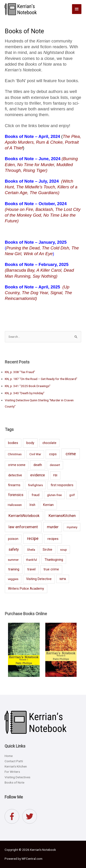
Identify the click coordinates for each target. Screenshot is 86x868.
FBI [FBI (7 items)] (55, 475)
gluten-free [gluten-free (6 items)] (54, 495)
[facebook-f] (13, 816)
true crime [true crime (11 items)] (51, 569)
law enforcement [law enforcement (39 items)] (23, 527)
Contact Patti (14, 761)
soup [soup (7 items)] (64, 550)
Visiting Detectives (17, 777)
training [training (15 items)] (14, 569)
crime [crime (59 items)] (71, 454)
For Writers (12, 772)
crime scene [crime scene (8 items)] (17, 465)
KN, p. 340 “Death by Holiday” (25, 393)
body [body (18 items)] (30, 443)
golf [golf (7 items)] (72, 495)
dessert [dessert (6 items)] (55, 465)
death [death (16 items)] (38, 465)
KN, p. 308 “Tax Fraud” (20, 372)
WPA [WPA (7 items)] (63, 579)
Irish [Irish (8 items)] (32, 505)
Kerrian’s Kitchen (16, 766)
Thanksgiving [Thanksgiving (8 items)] (54, 560)
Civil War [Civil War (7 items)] (35, 454)
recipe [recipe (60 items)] (33, 538)
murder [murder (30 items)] (53, 527)
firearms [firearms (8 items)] (14, 485)
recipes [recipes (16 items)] (53, 539)
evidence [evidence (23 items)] (38, 475)
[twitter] (31, 816)
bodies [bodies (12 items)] (13, 443)
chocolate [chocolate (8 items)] (49, 443)
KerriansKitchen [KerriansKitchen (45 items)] (62, 516)
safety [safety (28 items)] (14, 549)
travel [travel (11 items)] (31, 569)
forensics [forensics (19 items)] (16, 495)
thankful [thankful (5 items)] (32, 560)
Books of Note (14, 782)
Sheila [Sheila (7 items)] (31, 550)
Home (9, 756)
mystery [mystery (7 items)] (72, 527)
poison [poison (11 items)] (13, 539)
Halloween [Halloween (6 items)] (15, 505)
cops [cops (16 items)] (53, 454)
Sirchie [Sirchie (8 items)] (47, 550)
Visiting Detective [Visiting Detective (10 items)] (39, 579)
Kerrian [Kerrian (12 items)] (48, 505)
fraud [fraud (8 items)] (36, 495)
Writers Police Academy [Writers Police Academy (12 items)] (26, 589)
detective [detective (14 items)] (15, 475)
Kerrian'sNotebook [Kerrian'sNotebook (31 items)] (24, 516)
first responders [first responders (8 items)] (62, 485)
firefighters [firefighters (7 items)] (35, 485)
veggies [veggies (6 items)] (13, 579)
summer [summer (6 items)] (13, 560)
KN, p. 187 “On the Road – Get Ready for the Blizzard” (41, 379)
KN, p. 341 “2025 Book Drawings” (28, 386)
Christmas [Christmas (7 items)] (15, 454)
